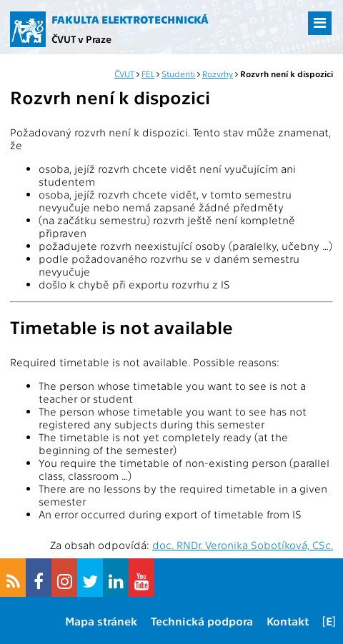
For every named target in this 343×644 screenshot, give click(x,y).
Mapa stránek (101, 621)
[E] (329, 621)
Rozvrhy (218, 74)
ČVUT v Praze (81, 39)
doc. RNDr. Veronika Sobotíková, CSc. (243, 545)
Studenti (178, 74)
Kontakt (288, 621)
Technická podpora (202, 621)
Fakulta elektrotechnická (130, 19)
